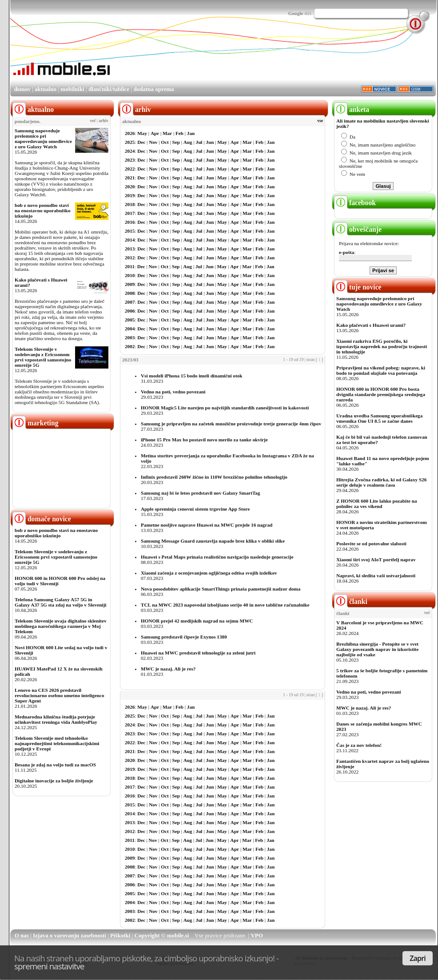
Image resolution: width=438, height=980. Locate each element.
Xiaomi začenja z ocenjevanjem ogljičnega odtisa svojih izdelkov (209, 573)
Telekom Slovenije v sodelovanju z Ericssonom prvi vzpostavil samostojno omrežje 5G (43, 357)
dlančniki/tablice (109, 89)
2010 (130, 275)
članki (351, 601)
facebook (355, 203)
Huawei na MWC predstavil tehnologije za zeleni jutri (198, 653)
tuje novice (358, 287)
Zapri (418, 958)
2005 (130, 320)
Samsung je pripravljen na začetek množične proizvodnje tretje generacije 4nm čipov (231, 424)
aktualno (46, 89)
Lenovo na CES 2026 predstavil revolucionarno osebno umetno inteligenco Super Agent (59, 695)
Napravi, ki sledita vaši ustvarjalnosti (376, 575)
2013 (130, 249)
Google (296, 13)
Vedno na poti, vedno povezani (173, 392)
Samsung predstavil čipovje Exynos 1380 (184, 637)
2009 (130, 284)
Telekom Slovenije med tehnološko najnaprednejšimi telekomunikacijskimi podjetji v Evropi (57, 743)
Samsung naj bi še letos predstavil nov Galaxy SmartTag (201, 493)
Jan (191, 133)
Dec (141, 142)
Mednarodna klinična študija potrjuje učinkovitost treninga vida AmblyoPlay (56, 719)
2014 (130, 240)
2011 (130, 266)
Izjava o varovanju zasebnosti (70, 935)
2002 (130, 346)
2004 (130, 329)
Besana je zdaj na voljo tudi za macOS (55, 765)
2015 (130, 231)
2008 (130, 293)
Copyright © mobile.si (162, 935)
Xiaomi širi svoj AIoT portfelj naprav (376, 559)
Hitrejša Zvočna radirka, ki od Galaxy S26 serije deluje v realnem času (381, 482)
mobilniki (72, 89)
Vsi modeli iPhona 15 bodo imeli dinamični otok (191, 376)
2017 (130, 213)
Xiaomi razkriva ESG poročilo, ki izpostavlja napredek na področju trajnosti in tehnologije (382, 346)
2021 (130, 178)
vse (320, 121)
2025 (130, 142)
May (142, 133)
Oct (165, 142)
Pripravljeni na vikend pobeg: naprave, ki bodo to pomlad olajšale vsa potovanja (381, 370)
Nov (153, 142)
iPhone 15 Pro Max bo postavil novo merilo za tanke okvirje (204, 440)
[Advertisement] (139, 58)
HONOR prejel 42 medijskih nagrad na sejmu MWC (197, 621)
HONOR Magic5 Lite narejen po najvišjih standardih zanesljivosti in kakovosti (225, 408)
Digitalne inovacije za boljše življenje (54, 781)
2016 (130, 222)
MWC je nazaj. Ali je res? (168, 669)
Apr (155, 133)
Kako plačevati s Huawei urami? (371, 325)
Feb (179, 133)
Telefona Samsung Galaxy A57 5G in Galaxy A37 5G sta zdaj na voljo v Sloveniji (60, 602)
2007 (130, 302)
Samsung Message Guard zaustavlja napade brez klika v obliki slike (213, 541)
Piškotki (120, 935)
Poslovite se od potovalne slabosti (371, 544)
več (93, 121)
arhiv (104, 121)
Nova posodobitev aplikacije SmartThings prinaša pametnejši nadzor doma (221, 589)
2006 (130, 311)
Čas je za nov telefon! (359, 745)
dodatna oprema (153, 89)
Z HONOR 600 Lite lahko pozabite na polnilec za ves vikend (377, 504)
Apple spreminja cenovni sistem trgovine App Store (195, 509)
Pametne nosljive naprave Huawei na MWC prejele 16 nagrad (207, 525)
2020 (130, 186)
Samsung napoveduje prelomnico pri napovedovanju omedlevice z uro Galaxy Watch (43, 139)
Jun (210, 142)
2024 (130, 151)
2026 (130, 133)
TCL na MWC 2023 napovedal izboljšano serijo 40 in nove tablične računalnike (225, 605)
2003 (130, 337)
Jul (199, 142)
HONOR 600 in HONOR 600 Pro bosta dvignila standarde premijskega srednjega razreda (381, 394)
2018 (130, 204)
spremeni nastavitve (49, 966)
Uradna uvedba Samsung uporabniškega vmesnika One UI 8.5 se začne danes (379, 418)
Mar (167, 133)
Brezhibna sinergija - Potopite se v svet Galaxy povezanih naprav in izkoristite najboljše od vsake (377, 649)
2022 (130, 169)
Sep (176, 142)
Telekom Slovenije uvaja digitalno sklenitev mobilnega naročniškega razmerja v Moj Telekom (61, 626)
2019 (130, 195)
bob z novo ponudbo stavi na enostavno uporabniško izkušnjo (43, 210)
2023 (130, 160)
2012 (130, 258)
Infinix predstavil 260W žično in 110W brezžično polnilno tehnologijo (214, 477)
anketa (352, 109)
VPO (257, 935)
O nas (22, 935)
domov (22, 89)
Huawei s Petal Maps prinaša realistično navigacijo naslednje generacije (217, 557)
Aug (188, 142)
